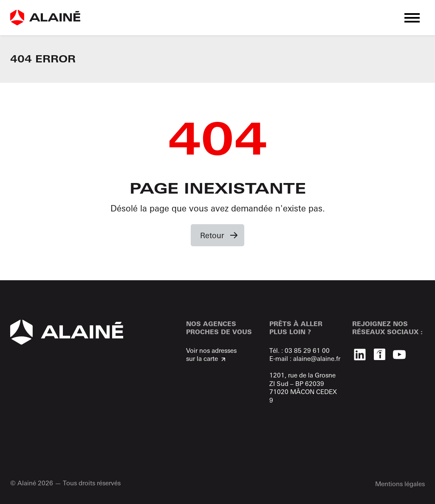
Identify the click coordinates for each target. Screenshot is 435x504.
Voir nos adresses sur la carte (211, 355)
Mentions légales (400, 484)
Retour (212, 235)
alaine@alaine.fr (317, 359)
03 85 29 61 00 (307, 351)
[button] (412, 18)
